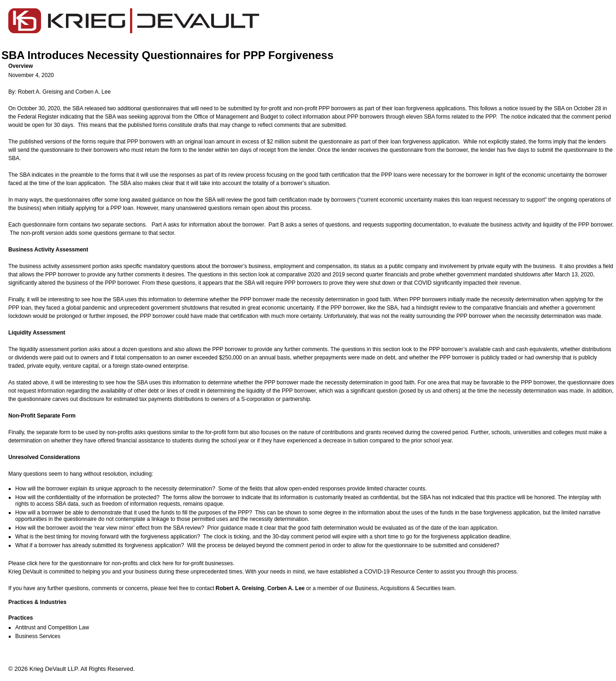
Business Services (38, 636)
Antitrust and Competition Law (52, 627)
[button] (311, 66)
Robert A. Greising (41, 92)
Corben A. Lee (93, 92)
